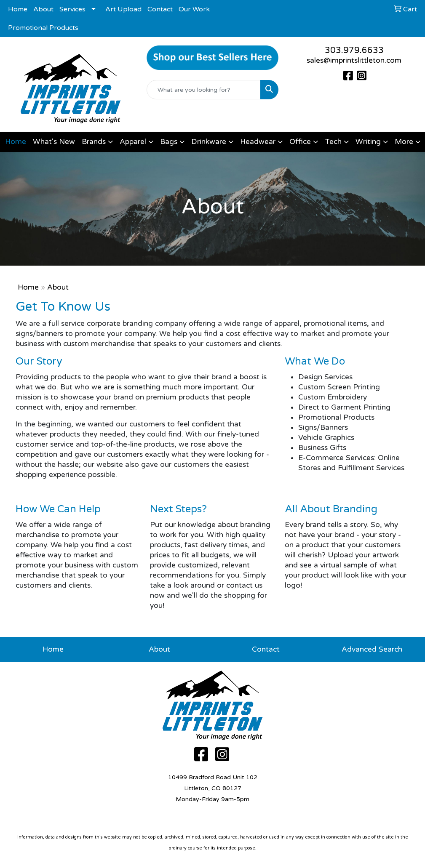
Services (72, 9)
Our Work (194, 9)
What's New (54, 142)
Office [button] (300, 142)
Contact (160, 9)
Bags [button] (169, 142)
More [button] (404, 142)
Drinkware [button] (209, 142)
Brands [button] (94, 142)
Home (18, 9)
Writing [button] (368, 142)
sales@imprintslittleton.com (354, 60)
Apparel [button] (133, 142)
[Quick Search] (203, 90)
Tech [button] (333, 142)
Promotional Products (43, 28)
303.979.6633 (354, 51)
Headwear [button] (258, 142)
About (43, 9)
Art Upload (123, 9)
